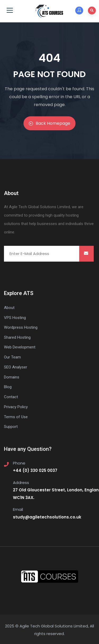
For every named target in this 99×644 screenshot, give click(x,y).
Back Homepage (49, 123)
